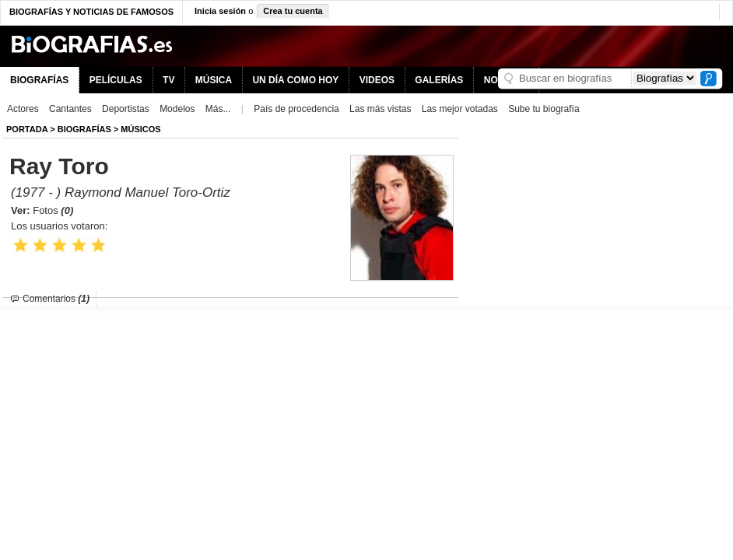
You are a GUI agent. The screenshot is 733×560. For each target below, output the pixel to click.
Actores (23, 109)
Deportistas (126, 109)
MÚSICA (214, 80)
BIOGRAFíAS (84, 129)
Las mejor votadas (460, 109)
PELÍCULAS (116, 80)
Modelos (177, 109)
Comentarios (56, 299)
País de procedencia (296, 109)
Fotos (53, 210)
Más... (218, 109)
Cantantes (70, 109)
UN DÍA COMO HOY (295, 80)
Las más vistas (380, 109)
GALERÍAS (439, 80)
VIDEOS (377, 80)
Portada (27, 129)
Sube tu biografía (544, 109)
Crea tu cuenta (293, 11)
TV (168, 80)
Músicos (140, 129)
